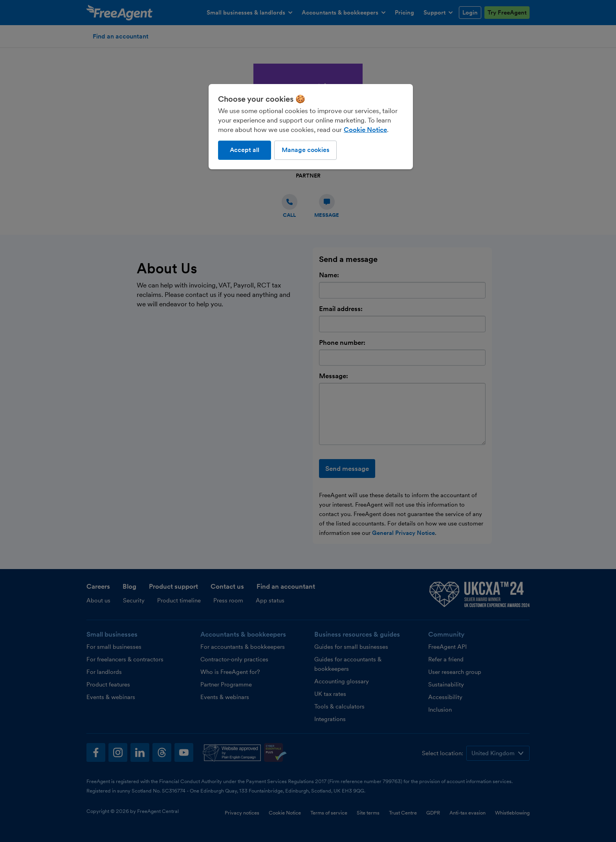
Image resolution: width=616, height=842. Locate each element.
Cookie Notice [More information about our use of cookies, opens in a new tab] (365, 130)
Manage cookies (305, 150)
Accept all (245, 150)
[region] (311, 126)
